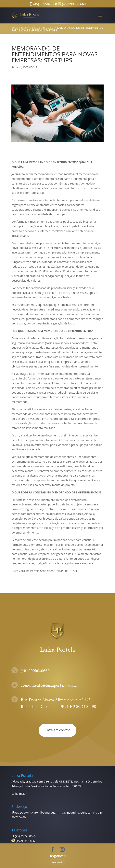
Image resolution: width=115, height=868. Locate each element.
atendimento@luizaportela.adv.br (49, 685)
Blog (24, 28)
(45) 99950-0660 (43, 4)
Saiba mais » (19, 794)
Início (15, 28)
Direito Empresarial (42, 28)
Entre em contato (57, 730)
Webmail (57, 862)
